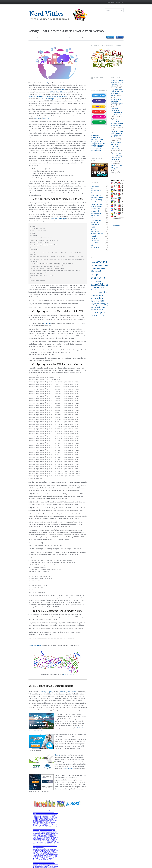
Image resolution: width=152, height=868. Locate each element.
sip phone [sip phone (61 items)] (99, 298)
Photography (95, 223)
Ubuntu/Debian (95, 243)
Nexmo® (45, 83)
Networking (94, 218)
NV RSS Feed (117, 225)
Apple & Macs (95, 186)
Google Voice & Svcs (97, 204)
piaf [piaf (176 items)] (105, 293)
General (93, 202)
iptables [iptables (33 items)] (97, 288)
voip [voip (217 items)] (99, 312)
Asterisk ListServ (96, 138)
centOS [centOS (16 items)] (100, 266)
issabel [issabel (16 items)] (103, 288)
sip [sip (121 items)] (92, 298)
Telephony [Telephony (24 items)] (97, 305)
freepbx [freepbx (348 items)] (96, 274)
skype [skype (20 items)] (98, 301)
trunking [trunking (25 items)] (104, 305)
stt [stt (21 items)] (92, 305)
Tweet (112, 37)
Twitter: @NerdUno (97, 149)
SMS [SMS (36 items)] (102, 301)
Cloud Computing (96, 200)
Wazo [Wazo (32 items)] (93, 315)
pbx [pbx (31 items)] (100, 293)
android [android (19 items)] (93, 263)
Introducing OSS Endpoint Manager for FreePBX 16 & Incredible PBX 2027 (117, 158)
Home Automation (96, 207)
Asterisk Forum (95, 136)
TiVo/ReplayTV (95, 241)
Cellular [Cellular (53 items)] (94, 266)
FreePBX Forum (96, 141)
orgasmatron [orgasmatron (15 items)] (95, 293)
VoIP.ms (73, 692)
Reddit (93, 227)
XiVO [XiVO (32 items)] (102, 315)
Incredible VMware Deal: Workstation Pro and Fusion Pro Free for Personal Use (117, 135)
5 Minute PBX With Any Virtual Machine (117, 167)
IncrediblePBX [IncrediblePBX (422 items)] (101, 285)
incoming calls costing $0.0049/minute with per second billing (48, 96)
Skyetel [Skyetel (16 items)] (93, 301)
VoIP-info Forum (69, 674)
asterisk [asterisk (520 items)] (102, 262)
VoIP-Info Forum (96, 151)
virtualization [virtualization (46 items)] (99, 307)
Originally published (35, 645)
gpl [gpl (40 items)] (92, 281)
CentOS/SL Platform (56, 37)
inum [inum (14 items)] (92, 288)
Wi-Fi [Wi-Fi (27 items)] (97, 315)
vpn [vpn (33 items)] (104, 313)
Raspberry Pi (73, 37)
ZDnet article (62, 90)
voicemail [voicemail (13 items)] (93, 313)
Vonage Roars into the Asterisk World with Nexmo (66, 31)
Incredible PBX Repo (97, 145)
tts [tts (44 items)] (92, 307)
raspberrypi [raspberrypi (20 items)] (95, 296)
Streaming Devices (97, 234)
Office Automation (96, 220)
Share (121, 37)
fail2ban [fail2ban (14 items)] (103, 268)
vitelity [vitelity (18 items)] (99, 310)
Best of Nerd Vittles (97, 139)
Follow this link (68, 768)
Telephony (86, 37)
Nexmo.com (47, 323)
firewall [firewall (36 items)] (98, 271)
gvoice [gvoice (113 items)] (98, 281)
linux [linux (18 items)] (92, 290)
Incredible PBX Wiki (97, 147)
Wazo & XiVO (95, 247)
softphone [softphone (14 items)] (94, 303)
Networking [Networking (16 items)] (98, 290)
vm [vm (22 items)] (103, 310)
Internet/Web (95, 211)
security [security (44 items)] (102, 295)
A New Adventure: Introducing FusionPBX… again (117, 101)
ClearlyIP (46, 118)
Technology (80, 37)
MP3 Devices (95, 216)
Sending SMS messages (47, 99)
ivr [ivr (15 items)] (107, 288)
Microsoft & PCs (96, 213)
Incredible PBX (65, 37)
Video (92, 245)
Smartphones (95, 232)
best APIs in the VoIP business (57, 92)
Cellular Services (96, 195)
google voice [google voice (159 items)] (98, 278)
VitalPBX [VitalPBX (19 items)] (93, 310)
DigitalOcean (62, 692)
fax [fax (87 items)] (92, 271)
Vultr (68, 692)
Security (93, 229)
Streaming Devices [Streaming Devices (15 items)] (102, 303)
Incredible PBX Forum (98, 143)
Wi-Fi (92, 250)
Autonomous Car (96, 191)
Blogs (92, 193)
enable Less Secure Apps (58, 219)
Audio (92, 188)
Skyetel (38, 118)
